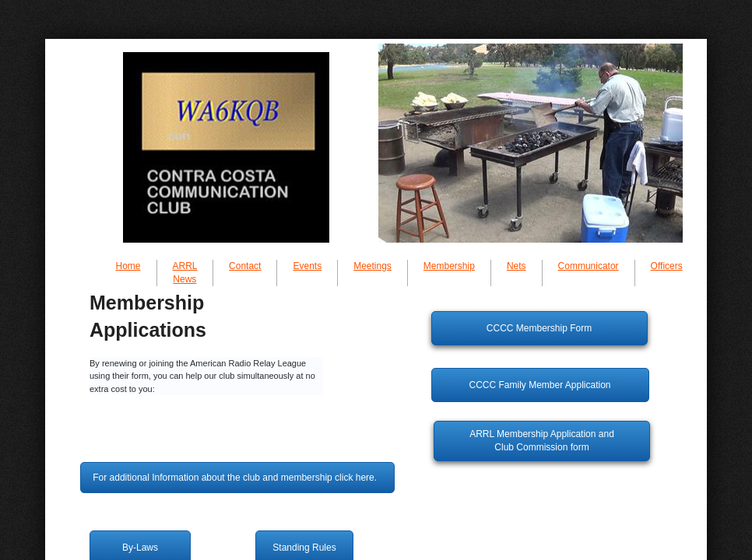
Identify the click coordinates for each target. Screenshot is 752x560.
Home (128, 266)
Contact (245, 266)
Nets (517, 266)
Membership (449, 266)
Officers (667, 266)
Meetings (372, 266)
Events (307, 266)
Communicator (589, 266)
